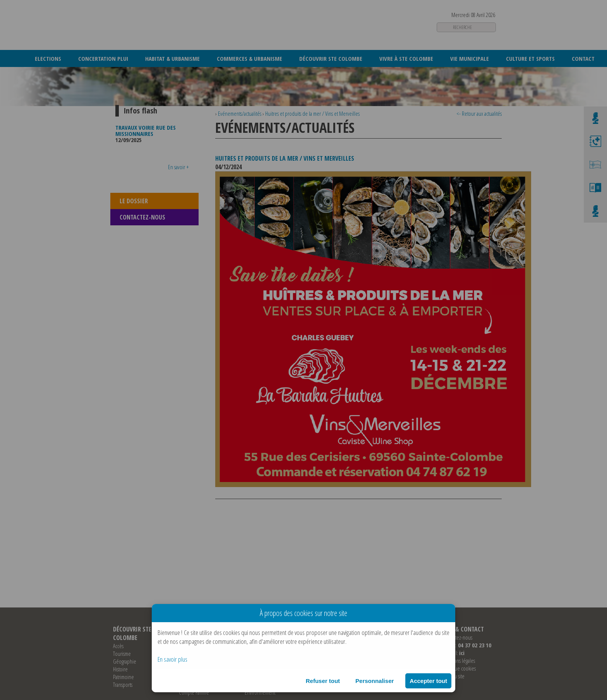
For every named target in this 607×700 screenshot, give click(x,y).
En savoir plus (172, 659)
